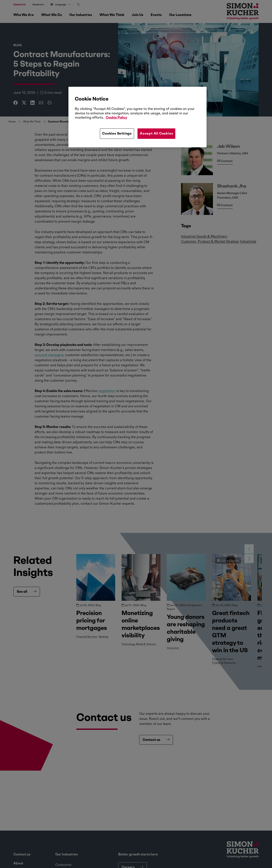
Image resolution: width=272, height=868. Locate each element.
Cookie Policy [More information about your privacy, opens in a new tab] (116, 117)
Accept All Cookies (156, 133)
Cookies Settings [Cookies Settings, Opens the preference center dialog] (117, 133)
